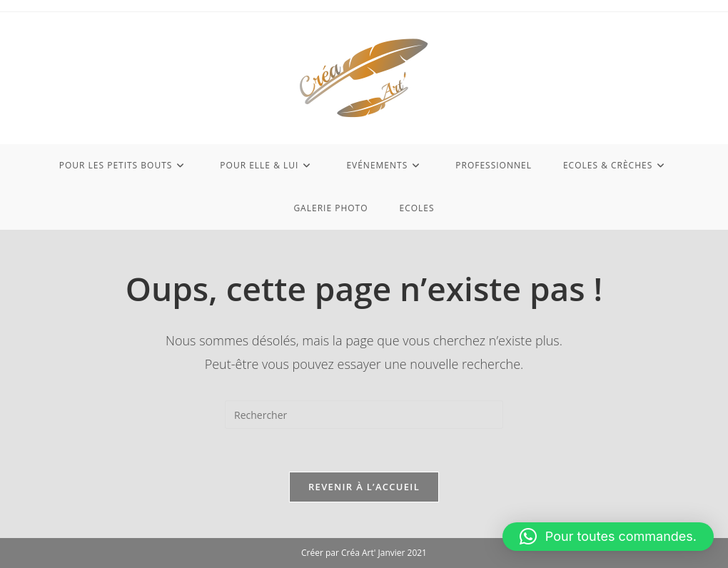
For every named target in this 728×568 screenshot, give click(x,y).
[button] (608, 537)
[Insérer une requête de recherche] (364, 415)
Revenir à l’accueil (364, 487)
